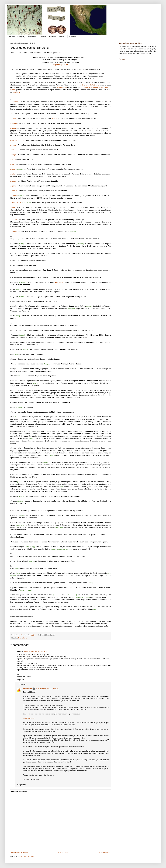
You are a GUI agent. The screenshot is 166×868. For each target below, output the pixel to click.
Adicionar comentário (19, 792)
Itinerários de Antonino (90, 85)
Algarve (13, 186)
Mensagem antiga (104, 853)
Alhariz (13, 119)
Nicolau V (16, 92)
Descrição (44, 37)
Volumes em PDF (33, 37)
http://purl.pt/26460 (61, 65)
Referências (63, 37)
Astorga (13, 155)
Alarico (54, 119)
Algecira (13, 169)
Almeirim (14, 232)
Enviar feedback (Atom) (27, 856)
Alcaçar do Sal (16, 203)
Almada (13, 181)
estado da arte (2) (29, 718)
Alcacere (14, 191)
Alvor (12, 164)
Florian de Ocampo (90, 87)
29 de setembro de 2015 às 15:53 (47, 689)
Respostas (23, 684)
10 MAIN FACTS (74, 37)
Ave (12, 114)
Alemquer (14, 195)
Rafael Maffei (62, 87)
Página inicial (63, 853)
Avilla (12, 150)
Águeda (13, 145)
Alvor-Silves (11, 37)
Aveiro (13, 208)
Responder (20, 680)
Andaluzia (14, 102)
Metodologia (53, 37)
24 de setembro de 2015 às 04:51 (36, 651)
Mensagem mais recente (20, 853)
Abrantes (14, 220)
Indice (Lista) (21, 37)
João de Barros (23, 638)
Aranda (13, 159)
